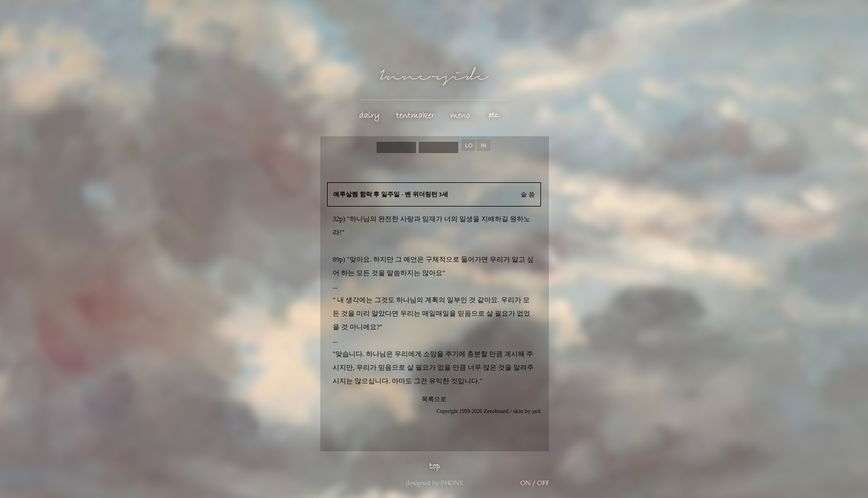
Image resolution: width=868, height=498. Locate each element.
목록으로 (434, 399)
